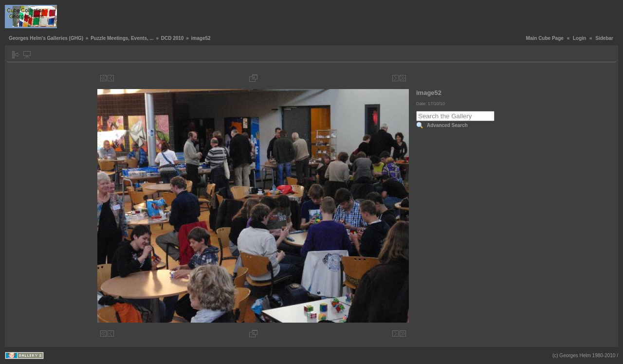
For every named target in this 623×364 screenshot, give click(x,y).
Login (579, 38)
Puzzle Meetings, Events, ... (122, 38)
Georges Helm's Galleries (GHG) (46, 38)
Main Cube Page (545, 38)
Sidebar (604, 38)
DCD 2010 (173, 38)
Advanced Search (447, 125)
